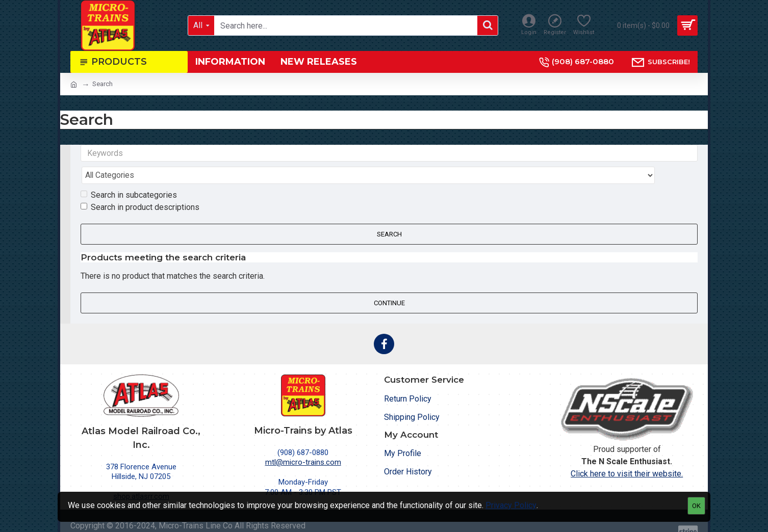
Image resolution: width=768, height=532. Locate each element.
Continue (389, 283)
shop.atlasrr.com (141, 477)
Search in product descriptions (140, 187)
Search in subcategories (129, 175)
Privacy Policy (511, 505)
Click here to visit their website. (627, 454)
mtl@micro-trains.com (303, 443)
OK (696, 506)
